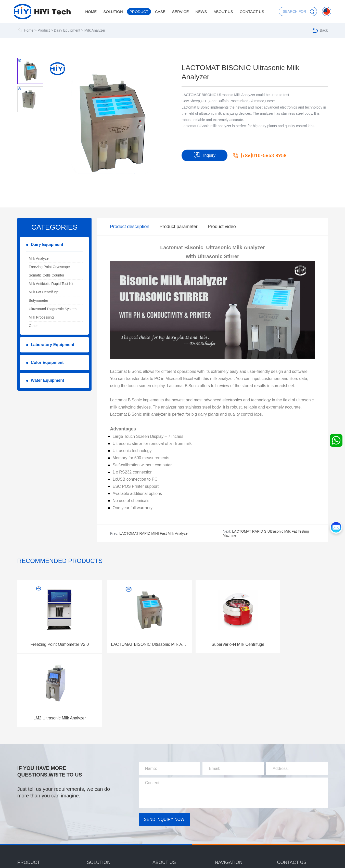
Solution (113, 12)
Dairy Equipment (67, 30)
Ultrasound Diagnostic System (53, 309)
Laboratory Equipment (53, 345)
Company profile (165, 800)
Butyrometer (39, 300)
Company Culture (166, 809)
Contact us (252, 12)
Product (139, 12)
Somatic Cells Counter (47, 275)
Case (160, 12)
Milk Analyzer (95, 30)
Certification (162, 818)
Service (181, 12)
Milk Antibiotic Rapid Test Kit (51, 284)
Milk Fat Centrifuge (44, 292)
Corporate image (166, 826)
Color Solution (98, 822)
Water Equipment (48, 380)
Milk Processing (41, 317)
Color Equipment (47, 363)
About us (223, 12)
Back (320, 30)
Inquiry (205, 155)
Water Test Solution (102, 831)
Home (91, 12)
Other (33, 326)
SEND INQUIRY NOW (164, 738)
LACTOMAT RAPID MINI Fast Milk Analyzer (154, 533)
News (201, 12)
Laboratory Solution (102, 813)
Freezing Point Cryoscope (49, 267)
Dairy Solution (98, 804)
